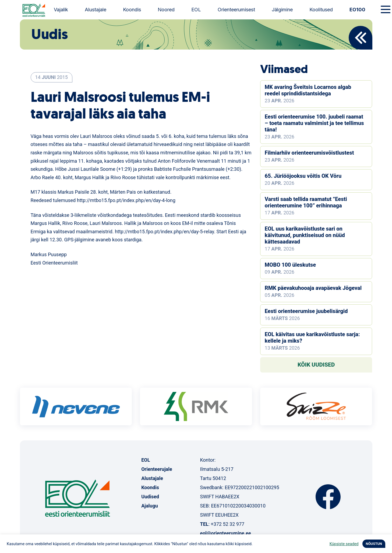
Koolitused (321, 10)
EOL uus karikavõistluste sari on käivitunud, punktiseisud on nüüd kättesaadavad (305, 235)
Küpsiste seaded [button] (344, 544)
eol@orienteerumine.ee (225, 533)
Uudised (150, 497)
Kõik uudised (316, 365)
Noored (166, 10)
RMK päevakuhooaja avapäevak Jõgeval (313, 288)
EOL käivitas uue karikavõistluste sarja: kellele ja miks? (312, 338)
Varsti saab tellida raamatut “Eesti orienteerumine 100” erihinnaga (306, 202)
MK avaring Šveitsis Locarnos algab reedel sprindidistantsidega (308, 90)
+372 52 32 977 (227, 524)
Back (361, 38)
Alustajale (96, 10)
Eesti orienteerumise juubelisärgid (306, 311)
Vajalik (61, 10)
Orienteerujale (157, 469)
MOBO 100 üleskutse (290, 265)
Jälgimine (282, 10)
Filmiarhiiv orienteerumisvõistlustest (309, 153)
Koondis (132, 10)
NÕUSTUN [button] (374, 544)
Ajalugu (150, 506)
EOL (196, 10)
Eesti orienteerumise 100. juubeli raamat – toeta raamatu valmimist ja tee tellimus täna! (314, 123)
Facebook (328, 497)
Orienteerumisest (236, 10)
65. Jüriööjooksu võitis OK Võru (303, 176)
